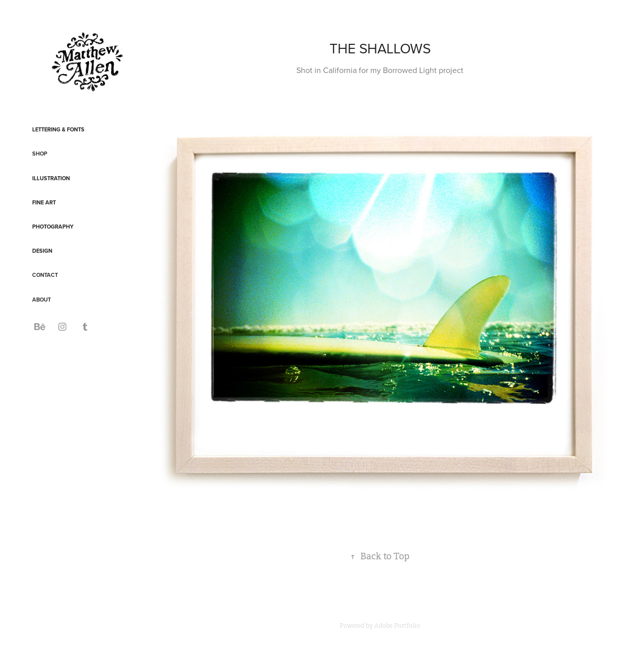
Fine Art (44, 202)
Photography (53, 227)
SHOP (40, 154)
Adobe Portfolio (397, 626)
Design (42, 251)
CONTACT (45, 275)
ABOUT (42, 300)
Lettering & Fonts (58, 129)
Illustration (51, 178)
